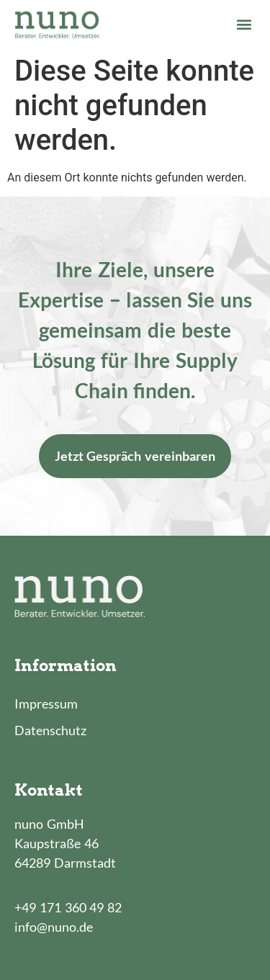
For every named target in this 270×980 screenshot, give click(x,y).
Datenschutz (50, 730)
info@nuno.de (54, 927)
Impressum (46, 703)
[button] (244, 24)
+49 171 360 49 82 (68, 907)
